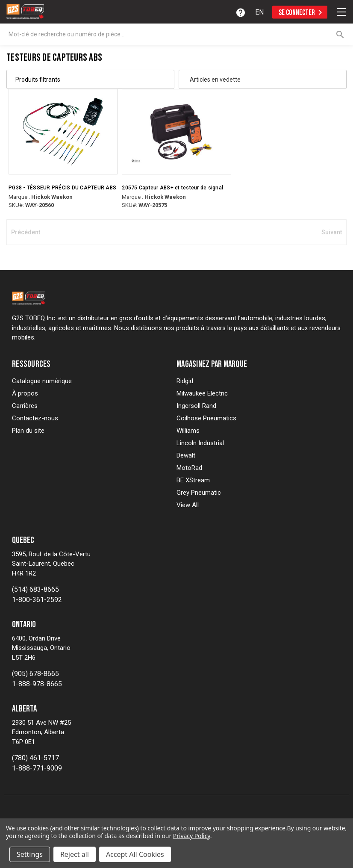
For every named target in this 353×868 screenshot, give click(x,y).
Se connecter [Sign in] (302, 12)
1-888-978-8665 (37, 684)
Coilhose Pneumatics (206, 418)
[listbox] (258, 79)
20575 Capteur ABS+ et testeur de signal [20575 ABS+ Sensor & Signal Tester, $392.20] (172, 188)
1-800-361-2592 (37, 600)
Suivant (332, 232)
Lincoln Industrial (200, 443)
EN (259, 12)
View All (188, 505)
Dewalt (186, 455)
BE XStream (193, 480)
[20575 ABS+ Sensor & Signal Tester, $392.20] (176, 132)
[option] (259, 12)
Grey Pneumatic (199, 493)
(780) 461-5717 (35, 758)
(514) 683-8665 (35, 589)
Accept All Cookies (135, 854)
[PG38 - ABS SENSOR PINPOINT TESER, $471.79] (63, 132)
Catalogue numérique (42, 381)
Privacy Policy (192, 836)
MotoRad (189, 468)
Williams (188, 431)
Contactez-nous (35, 418)
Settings (30, 854)
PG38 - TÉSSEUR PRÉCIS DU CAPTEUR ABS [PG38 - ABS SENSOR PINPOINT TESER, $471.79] (62, 188)
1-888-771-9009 (37, 768)
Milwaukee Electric (202, 393)
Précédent (26, 232)
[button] (90, 79)
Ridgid (185, 381)
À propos (25, 393)
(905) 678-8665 (35, 674)
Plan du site (28, 431)
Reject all (75, 854)
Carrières (25, 406)
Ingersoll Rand (196, 406)
